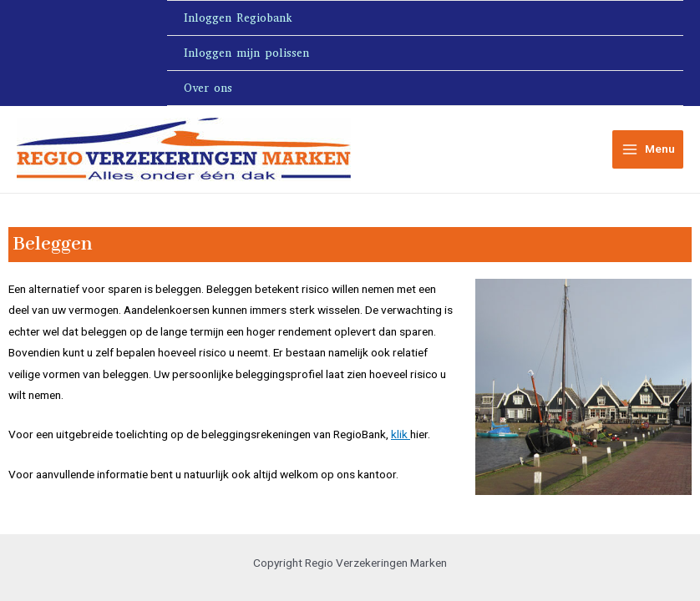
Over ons (208, 88)
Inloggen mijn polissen (246, 53)
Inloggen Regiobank (238, 18)
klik (401, 434)
